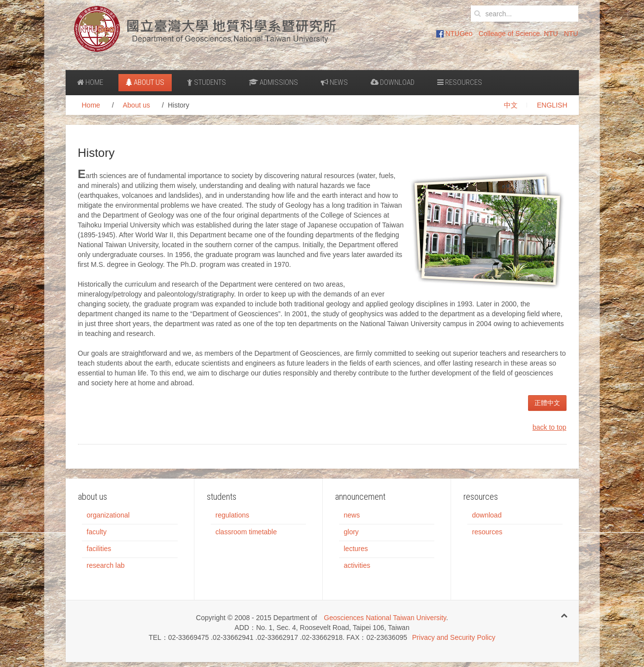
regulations (233, 515)
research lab (106, 565)
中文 (511, 105)
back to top (549, 427)
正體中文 (547, 403)
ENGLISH (552, 105)
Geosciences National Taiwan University (385, 618)
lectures (356, 549)
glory (351, 532)
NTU (571, 34)
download (487, 515)
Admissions (273, 82)
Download (393, 82)
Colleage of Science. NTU (518, 34)
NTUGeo (455, 34)
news (352, 515)
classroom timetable (246, 532)
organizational (108, 515)
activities (357, 565)
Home (90, 82)
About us (145, 82)
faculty (97, 532)
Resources (460, 82)
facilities (99, 549)
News (334, 82)
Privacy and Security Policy (454, 637)
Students (207, 82)
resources (487, 532)
